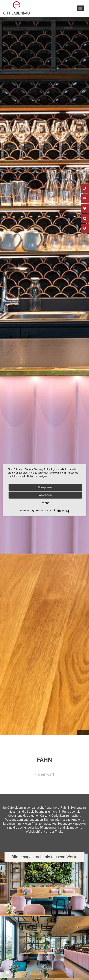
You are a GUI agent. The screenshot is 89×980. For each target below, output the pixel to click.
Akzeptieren (45, 487)
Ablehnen (45, 495)
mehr (45, 503)
